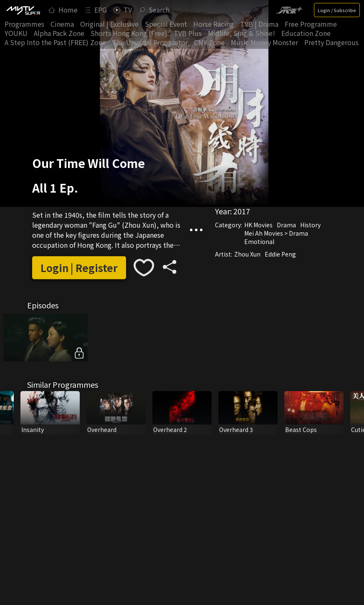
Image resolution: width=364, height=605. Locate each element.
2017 (242, 211)
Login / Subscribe (337, 10)
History (310, 225)
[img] (23, 10)
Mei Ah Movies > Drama (276, 233)
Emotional (259, 241)
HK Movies (258, 225)
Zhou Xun (247, 254)
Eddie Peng (280, 254)
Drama (286, 225)
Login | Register (79, 268)
